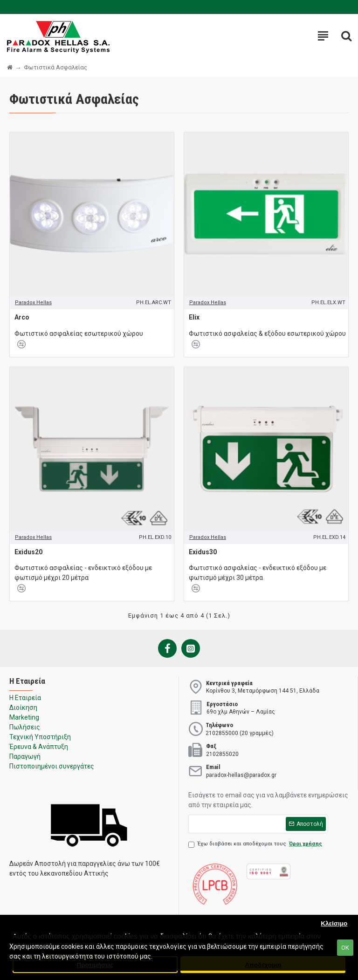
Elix (194, 317)
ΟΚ (345, 948)
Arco (22, 317)
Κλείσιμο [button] (334, 923)
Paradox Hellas (33, 303)
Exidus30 (203, 552)
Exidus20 (28, 552)
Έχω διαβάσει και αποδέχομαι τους (256, 844)
